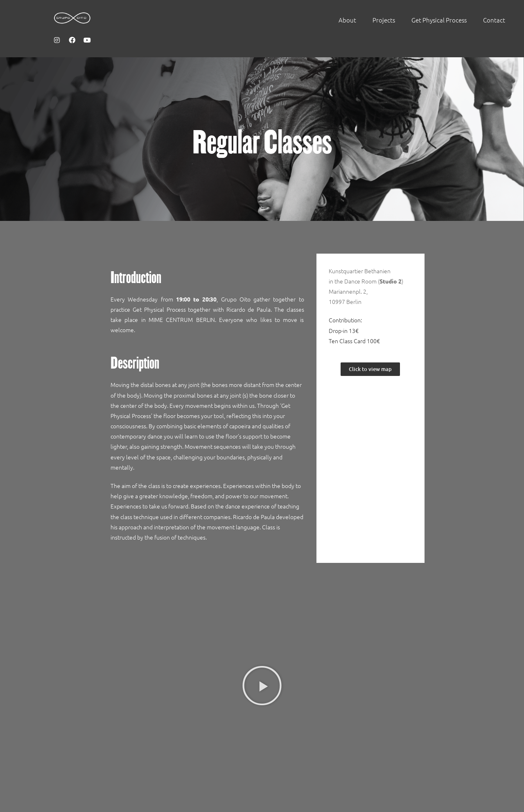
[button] (262, 686)
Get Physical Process (439, 20)
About (347, 20)
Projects (384, 20)
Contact (494, 20)
